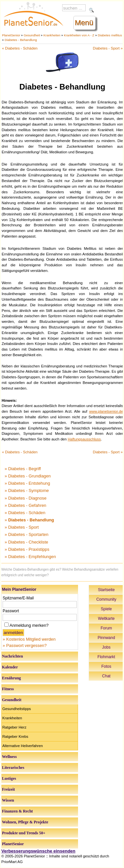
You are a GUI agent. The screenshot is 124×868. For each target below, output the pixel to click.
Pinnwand (106, 638)
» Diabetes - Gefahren (25, 505)
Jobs (106, 647)
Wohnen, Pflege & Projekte (25, 822)
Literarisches (13, 768)
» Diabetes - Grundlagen (28, 476)
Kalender (10, 667)
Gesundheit (32, 35)
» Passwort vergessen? (25, 645)
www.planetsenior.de (106, 411)
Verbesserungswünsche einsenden (38, 851)
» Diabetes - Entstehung (27, 483)
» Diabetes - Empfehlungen (30, 557)
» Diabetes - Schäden (25, 513)
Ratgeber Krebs (15, 736)
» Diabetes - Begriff (23, 469)
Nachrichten (12, 656)
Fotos (106, 666)
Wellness (9, 757)
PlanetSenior (11, 35)
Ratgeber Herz (14, 727)
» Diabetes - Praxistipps (27, 549)
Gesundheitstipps (17, 709)
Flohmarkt (106, 657)
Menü (84, 23)
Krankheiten (52, 35)
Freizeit (8, 789)
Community (106, 599)
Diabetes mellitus (110, 35)
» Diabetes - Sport (22, 527)
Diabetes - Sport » (108, 48)
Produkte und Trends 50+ (24, 833)
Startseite (106, 590)
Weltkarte (106, 619)
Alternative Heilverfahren (23, 746)
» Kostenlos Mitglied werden (29, 639)
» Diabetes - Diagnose (26, 498)
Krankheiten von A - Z (79, 35)
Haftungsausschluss (84, 439)
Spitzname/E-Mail (18, 598)
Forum (106, 628)
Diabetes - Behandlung (21, 40)
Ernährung (11, 678)
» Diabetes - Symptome (27, 491)
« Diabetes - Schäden (20, 48)
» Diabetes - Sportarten (26, 534)
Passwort (11, 611)
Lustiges (9, 778)
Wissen (8, 800)
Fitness (8, 689)
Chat (106, 676)
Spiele (106, 609)
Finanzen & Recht (17, 811)
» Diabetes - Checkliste (26, 542)
